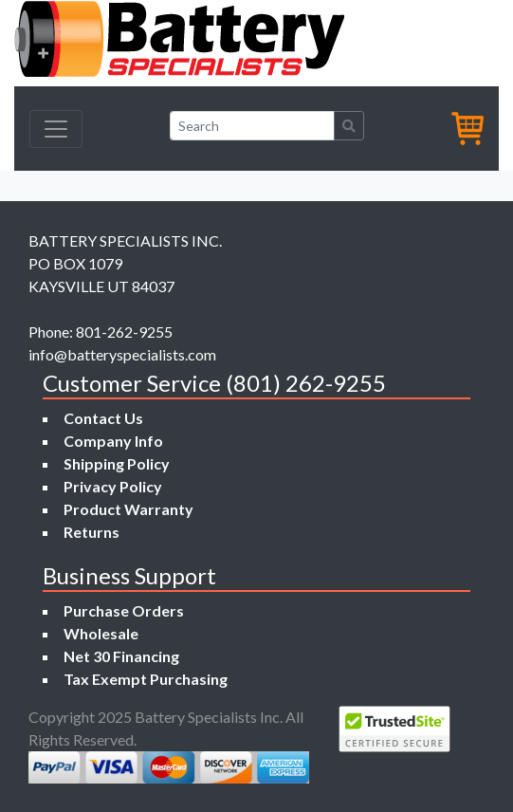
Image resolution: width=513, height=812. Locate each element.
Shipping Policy (117, 463)
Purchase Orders (124, 610)
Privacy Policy (113, 486)
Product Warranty (128, 509)
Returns (92, 532)
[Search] (252, 126)
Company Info (113, 441)
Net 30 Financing (121, 656)
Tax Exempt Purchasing (146, 679)
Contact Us (103, 418)
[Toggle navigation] (56, 129)
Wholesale (101, 633)
